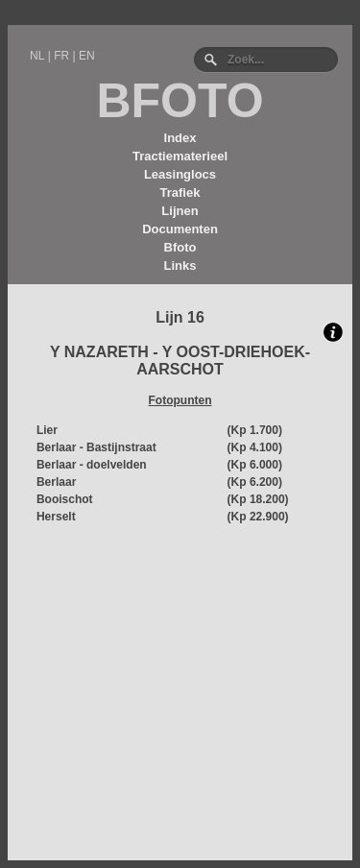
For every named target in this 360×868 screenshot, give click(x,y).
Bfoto (180, 247)
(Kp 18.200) (258, 499)
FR (61, 56)
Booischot (65, 499)
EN (87, 56)
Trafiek (180, 193)
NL (37, 56)
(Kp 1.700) (255, 430)
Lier (47, 430)
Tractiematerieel (180, 156)
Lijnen (180, 211)
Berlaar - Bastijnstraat (96, 447)
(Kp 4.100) (255, 447)
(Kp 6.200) (255, 482)
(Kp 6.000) (255, 465)
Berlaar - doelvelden (92, 465)
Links (180, 265)
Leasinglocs (180, 174)
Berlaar (56, 482)
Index (180, 138)
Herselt (56, 517)
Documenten (180, 229)
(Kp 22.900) (258, 517)
